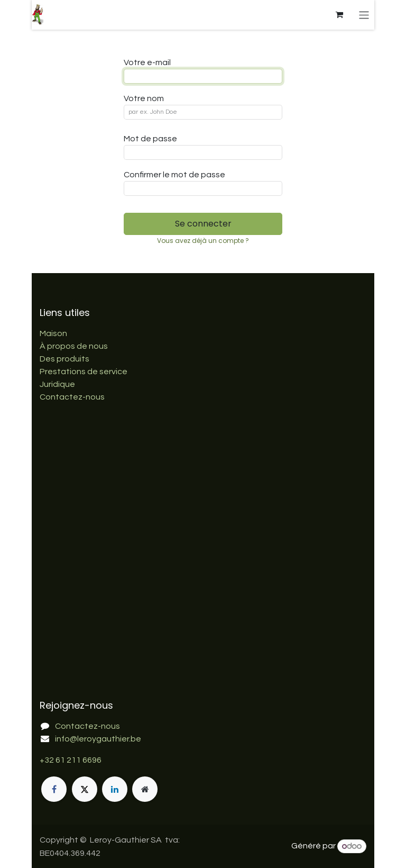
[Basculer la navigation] (364, 15)
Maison (53, 333)
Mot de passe (150, 139)
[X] (85, 789)
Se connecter (203, 224)
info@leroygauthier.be (98, 739)
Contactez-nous (72, 397)
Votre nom (144, 98)
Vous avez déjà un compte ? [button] (203, 241)
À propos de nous (74, 346)
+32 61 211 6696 (71, 760)
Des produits (64, 359)
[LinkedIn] (115, 789)
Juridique (57, 384)
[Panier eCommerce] (339, 15)
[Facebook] (54, 789)
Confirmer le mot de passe (174, 175)
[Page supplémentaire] (145, 789)
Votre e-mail (147, 62)
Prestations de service (84, 372)
